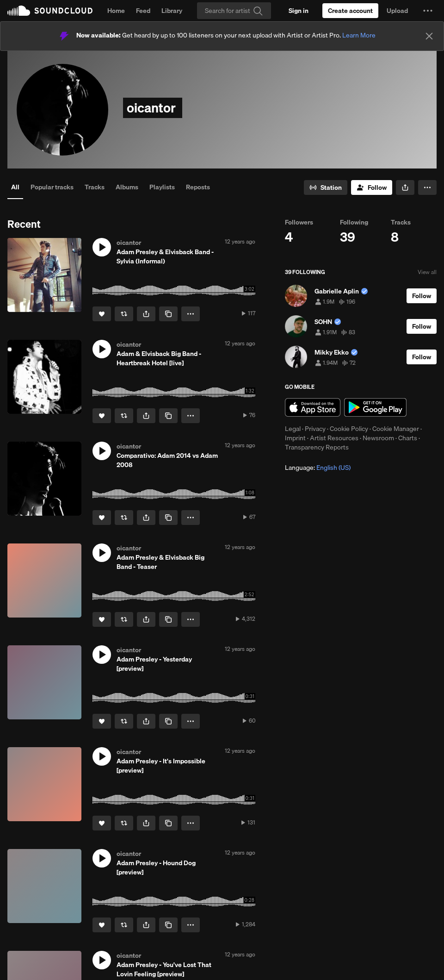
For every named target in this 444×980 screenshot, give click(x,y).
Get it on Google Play (375, 407)
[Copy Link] (168, 314)
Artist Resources (334, 438)
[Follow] (372, 187)
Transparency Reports (317, 447)
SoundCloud (50, 11)
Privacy (315, 429)
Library (172, 11)
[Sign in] (299, 11)
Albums (127, 187)
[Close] (429, 36)
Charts (408, 438)
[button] (428, 11)
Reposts (198, 187)
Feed (143, 11)
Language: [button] (318, 468)
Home (116, 11)
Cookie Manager (396, 429)
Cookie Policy (349, 429)
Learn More (359, 35)
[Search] (234, 11)
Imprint (295, 438)
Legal (293, 429)
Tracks (95, 187)
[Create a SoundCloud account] (350, 11)
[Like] (102, 314)
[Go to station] (326, 187)
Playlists (162, 187)
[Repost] (124, 314)
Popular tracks (52, 187)
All (15, 187)
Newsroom (378, 438)
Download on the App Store (313, 407)
